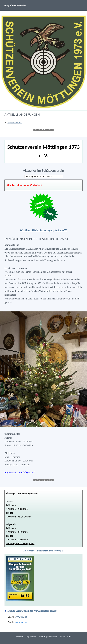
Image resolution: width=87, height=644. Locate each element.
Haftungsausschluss (48, 637)
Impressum (31, 637)
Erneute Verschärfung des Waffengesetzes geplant (32, 611)
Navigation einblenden (15, 5)
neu (15, 123)
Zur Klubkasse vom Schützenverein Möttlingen (43, 551)
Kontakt (19, 637)
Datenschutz (66, 637)
